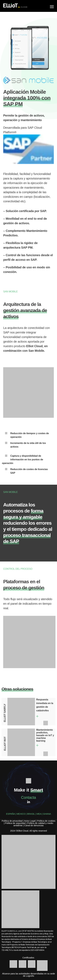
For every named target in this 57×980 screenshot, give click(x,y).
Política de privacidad (12, 821)
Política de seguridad (15, 823)
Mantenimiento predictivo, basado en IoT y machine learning (45, 735)
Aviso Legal (30, 821)
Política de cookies (46, 821)
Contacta (29, 797)
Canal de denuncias (34, 825)
